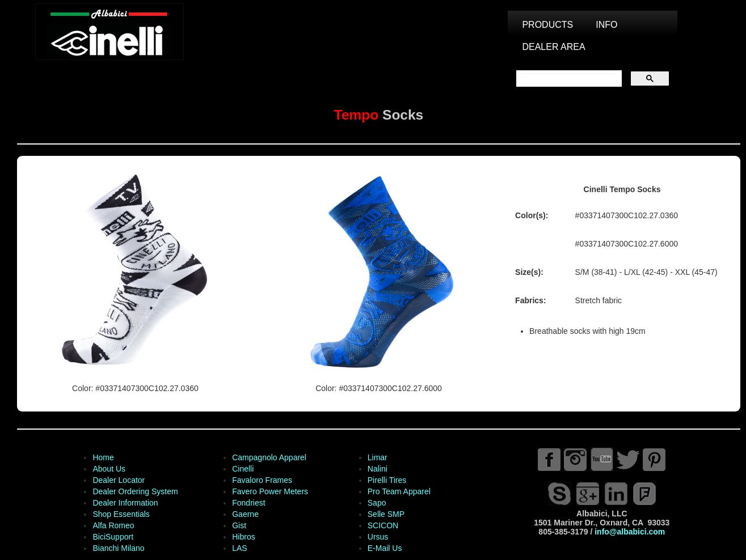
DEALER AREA (553, 47)
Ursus (378, 537)
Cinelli (243, 469)
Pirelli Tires (387, 480)
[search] (568, 79)
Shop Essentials (121, 514)
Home (103, 457)
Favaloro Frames (262, 480)
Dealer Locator (119, 480)
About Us (109, 469)
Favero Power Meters (270, 491)
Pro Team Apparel (399, 491)
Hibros (243, 537)
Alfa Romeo (113, 525)
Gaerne (245, 514)
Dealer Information (125, 503)
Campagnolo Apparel (269, 457)
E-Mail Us (385, 548)
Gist (239, 525)
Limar (378, 457)
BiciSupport (113, 537)
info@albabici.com (630, 532)
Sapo (377, 503)
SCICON (383, 525)
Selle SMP (386, 514)
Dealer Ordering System (135, 491)
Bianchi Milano (118, 548)
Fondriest (248, 503)
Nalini (378, 469)
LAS (239, 548)
